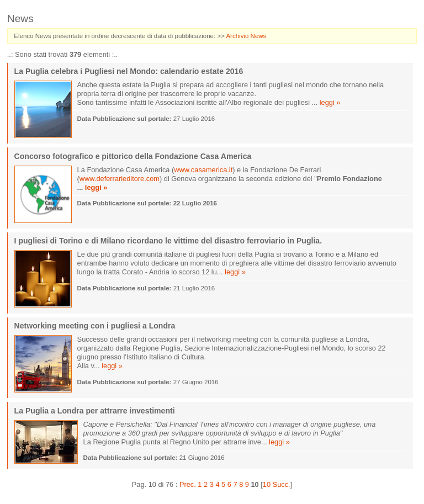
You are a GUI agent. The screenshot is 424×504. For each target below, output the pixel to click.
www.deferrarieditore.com (120, 179)
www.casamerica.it (203, 170)
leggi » (330, 102)
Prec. (188, 484)
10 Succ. (277, 484)
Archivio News (246, 36)
